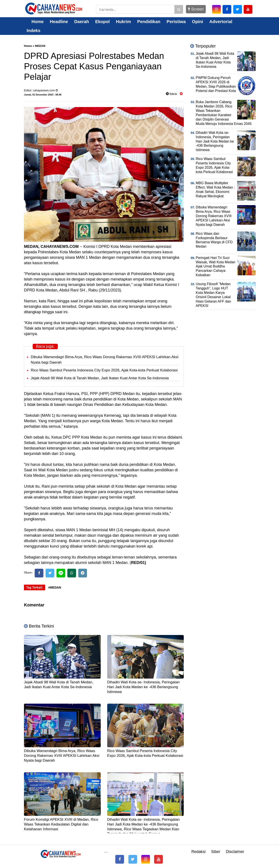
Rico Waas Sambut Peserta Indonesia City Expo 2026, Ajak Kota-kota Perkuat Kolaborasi (104, 370)
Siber (216, 852)
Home (35, 22)
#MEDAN (55, 587)
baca (171, 94)
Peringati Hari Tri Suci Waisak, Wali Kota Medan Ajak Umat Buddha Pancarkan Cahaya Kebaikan (216, 266)
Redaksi (198, 852)
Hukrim (123, 22)
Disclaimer (235, 852)
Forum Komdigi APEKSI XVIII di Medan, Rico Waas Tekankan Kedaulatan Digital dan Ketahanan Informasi (61, 824)
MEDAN (40, 46)
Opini (198, 22)
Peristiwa (176, 22)
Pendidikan (149, 22)
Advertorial (221, 22)
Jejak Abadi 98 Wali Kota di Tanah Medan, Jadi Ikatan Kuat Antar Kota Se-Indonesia (100, 378)
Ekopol (103, 22)
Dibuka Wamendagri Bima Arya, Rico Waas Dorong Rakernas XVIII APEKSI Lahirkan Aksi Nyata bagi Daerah (62, 756)
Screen (196, 9)
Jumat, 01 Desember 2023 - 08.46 (43, 95)
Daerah (82, 22)
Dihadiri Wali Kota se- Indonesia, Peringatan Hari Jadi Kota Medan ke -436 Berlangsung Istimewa (144, 687)
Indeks (33, 31)
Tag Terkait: (35, 587)
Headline (59, 22)
